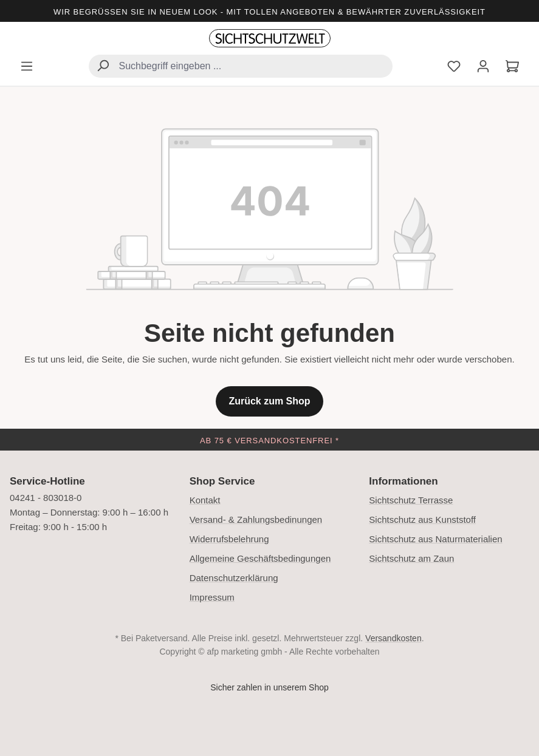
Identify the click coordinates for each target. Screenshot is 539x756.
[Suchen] (103, 67)
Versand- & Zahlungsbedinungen (256, 519)
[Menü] (27, 68)
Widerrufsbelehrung (229, 539)
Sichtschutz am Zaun (411, 558)
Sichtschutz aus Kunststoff (422, 519)
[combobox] (241, 66)
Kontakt (205, 500)
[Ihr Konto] (483, 68)
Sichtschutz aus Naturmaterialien (435, 539)
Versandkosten (393, 638)
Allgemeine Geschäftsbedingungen (260, 558)
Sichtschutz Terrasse (411, 500)
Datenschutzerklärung (234, 578)
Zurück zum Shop (269, 401)
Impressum (212, 597)
